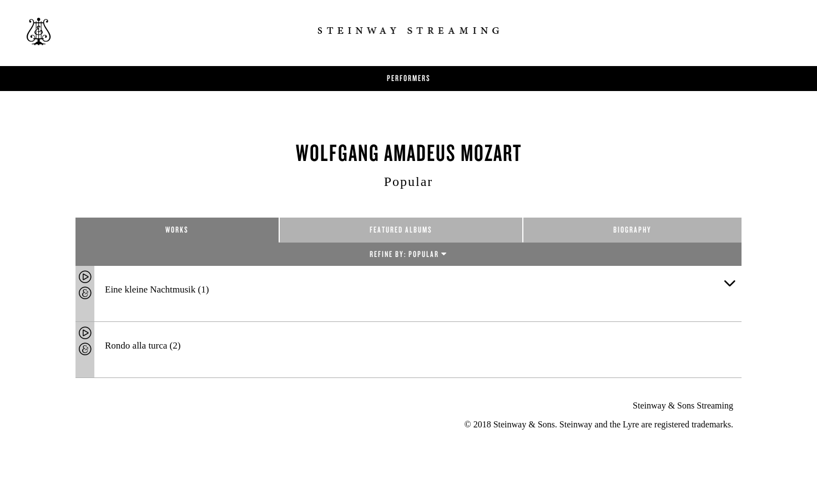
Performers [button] (409, 78)
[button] (730, 282)
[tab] (408, 294)
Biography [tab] (632, 230)
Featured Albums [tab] (401, 230)
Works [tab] (177, 230)
